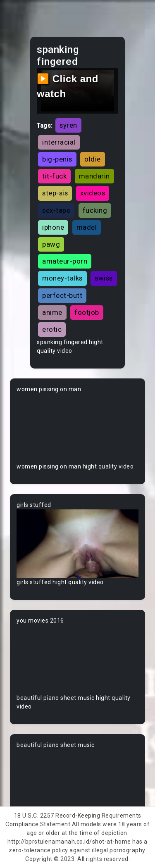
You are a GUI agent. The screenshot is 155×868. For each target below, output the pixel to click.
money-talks (62, 278)
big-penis (57, 159)
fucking (95, 210)
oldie (93, 159)
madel (87, 227)
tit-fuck (54, 176)
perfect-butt (62, 295)
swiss (104, 278)
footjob (87, 312)
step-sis (55, 193)
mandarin (94, 176)
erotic (52, 329)
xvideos (93, 193)
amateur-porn (65, 261)
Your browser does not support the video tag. (77, 428)
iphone (53, 227)
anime (52, 312)
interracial (59, 142)
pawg (51, 244)
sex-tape (56, 210)
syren (68, 125)
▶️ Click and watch (68, 86)
